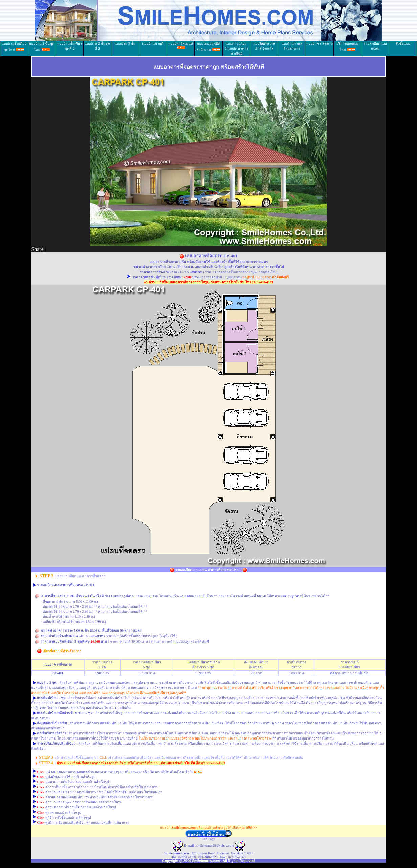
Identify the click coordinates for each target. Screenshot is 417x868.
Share (37, 249)
